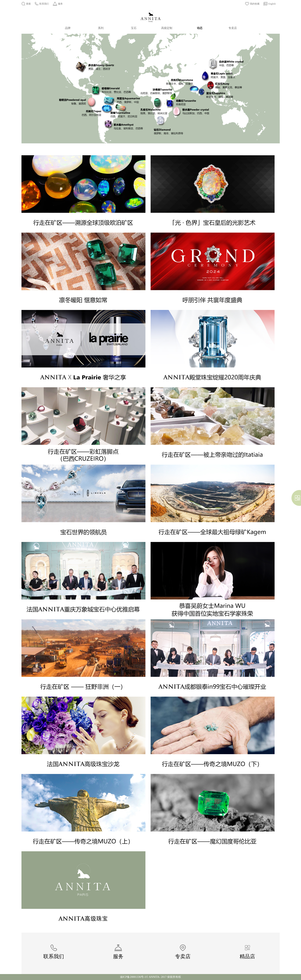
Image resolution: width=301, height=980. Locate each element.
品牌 (68, 28)
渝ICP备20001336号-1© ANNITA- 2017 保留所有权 (151, 977)
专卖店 (233, 28)
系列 (101, 28)
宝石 (134, 28)
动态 (200, 28)
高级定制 (167, 28)
